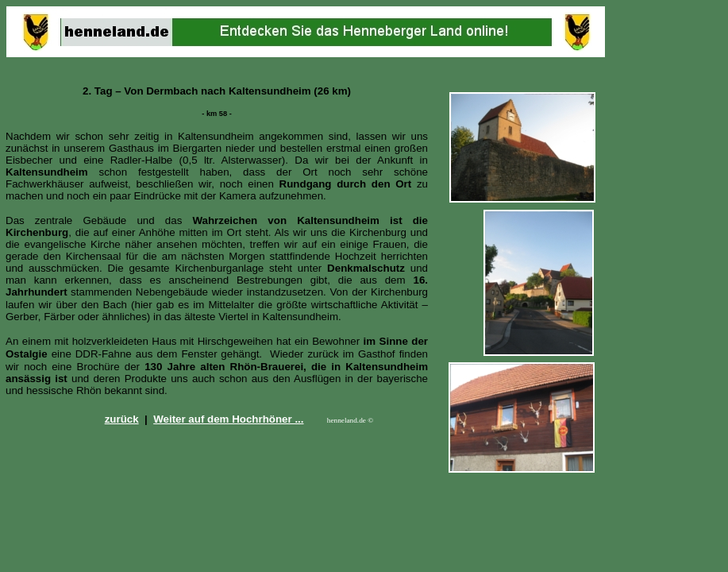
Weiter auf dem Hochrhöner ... (228, 419)
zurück (122, 419)
